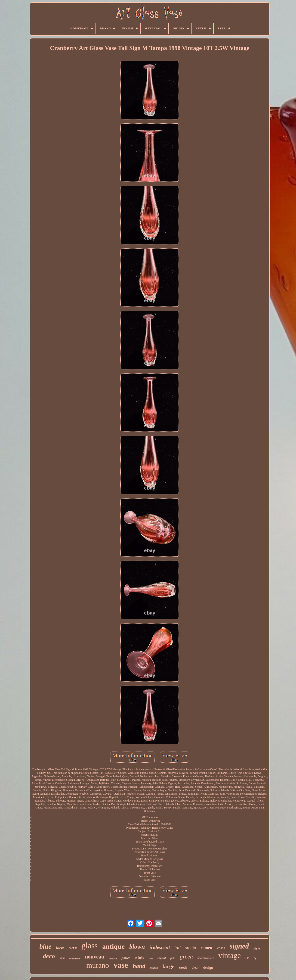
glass (89, 946)
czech (183, 968)
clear (195, 968)
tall (178, 948)
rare (73, 947)
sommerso (75, 958)
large (169, 966)
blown (137, 947)
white (139, 957)
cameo (206, 948)
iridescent (160, 947)
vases (221, 948)
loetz (60, 948)
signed (239, 946)
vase (121, 965)
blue (46, 946)
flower (126, 958)
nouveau (94, 957)
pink (62, 958)
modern (113, 958)
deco (49, 956)
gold (173, 958)
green (186, 957)
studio (191, 948)
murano (98, 965)
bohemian (206, 957)
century (251, 958)
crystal (162, 958)
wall (151, 959)
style (257, 948)
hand (139, 966)
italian (154, 968)
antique (113, 946)
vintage (230, 955)
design (208, 967)
